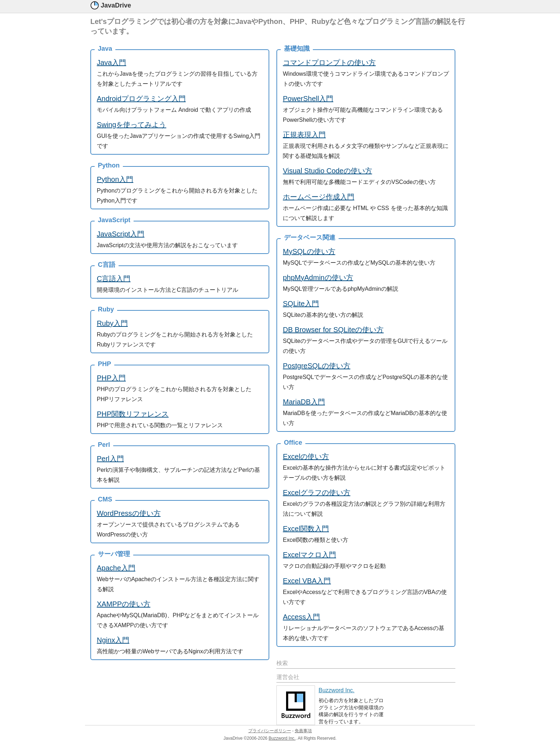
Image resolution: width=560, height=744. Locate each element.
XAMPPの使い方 (124, 604)
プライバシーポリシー (270, 731)
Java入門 (111, 63)
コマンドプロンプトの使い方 (329, 63)
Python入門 (115, 179)
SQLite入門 (301, 304)
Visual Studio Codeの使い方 (327, 171)
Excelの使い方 (306, 456)
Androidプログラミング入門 (141, 99)
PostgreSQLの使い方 (317, 366)
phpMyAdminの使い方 (318, 278)
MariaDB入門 (304, 402)
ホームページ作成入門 (319, 197)
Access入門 (301, 617)
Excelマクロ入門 (309, 555)
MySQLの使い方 (309, 251)
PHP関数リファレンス (133, 414)
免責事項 (303, 731)
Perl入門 (110, 459)
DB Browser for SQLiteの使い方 (333, 330)
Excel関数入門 (306, 529)
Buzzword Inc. (336, 690)
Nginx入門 (113, 640)
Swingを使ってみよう (131, 125)
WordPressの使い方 (129, 513)
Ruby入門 (112, 323)
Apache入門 (116, 568)
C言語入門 (114, 279)
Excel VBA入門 (307, 581)
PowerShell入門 (308, 99)
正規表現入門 (304, 135)
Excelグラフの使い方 (317, 493)
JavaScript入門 (121, 234)
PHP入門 (111, 378)
